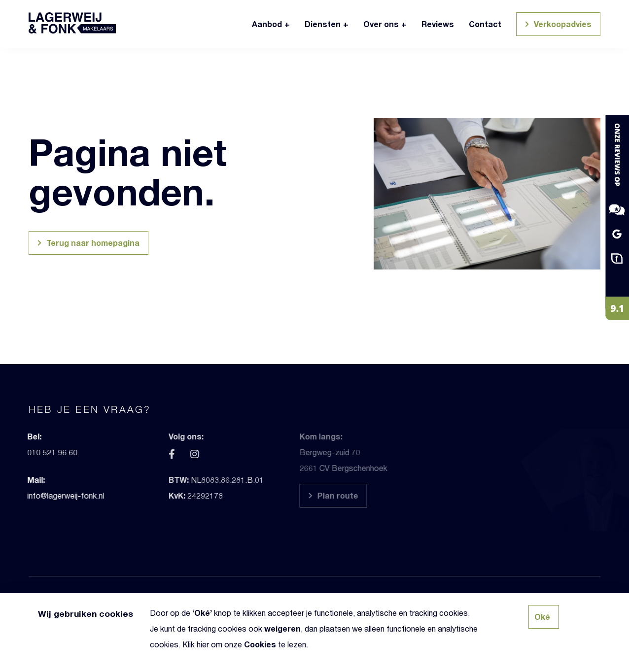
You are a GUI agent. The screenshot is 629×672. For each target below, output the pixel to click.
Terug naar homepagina (87, 244)
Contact (485, 24)
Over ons (381, 24)
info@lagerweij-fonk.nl (42, 495)
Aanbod (267, 24)
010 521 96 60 (29, 452)
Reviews (438, 24)
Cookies (260, 644)
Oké (202, 613)
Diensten (323, 24)
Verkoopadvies (557, 25)
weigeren (282, 628)
